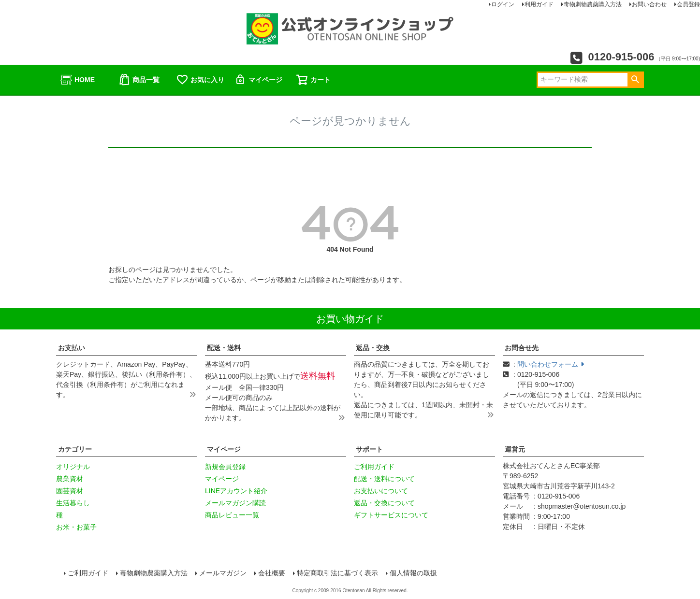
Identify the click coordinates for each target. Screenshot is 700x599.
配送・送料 (224, 348)
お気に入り (200, 80)
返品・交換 (373, 348)
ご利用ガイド (374, 467)
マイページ (258, 80)
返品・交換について (384, 503)
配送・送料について (384, 479)
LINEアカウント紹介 (236, 491)
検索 (635, 80)
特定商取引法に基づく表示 (337, 573)
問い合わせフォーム (551, 364)
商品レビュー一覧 (232, 515)
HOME (77, 80)
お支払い (72, 348)
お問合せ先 (522, 348)
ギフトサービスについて (391, 515)
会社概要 (272, 573)
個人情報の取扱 (413, 573)
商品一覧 (139, 80)
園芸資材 (70, 491)
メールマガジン (223, 573)
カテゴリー (75, 449)
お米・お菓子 (76, 527)
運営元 (515, 449)
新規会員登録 (225, 467)
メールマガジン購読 (235, 503)
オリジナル (73, 467)
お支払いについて (381, 491)
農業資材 (70, 479)
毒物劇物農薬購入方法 (154, 573)
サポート (369, 449)
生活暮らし (73, 503)
